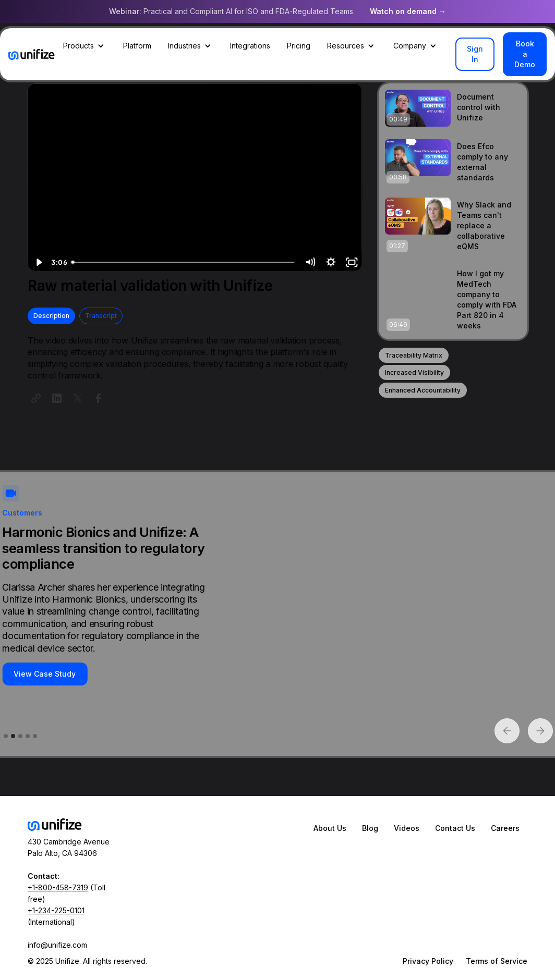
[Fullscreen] (352, 262)
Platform (137, 46)
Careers (505, 828)
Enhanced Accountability (423, 390)
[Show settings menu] (331, 262)
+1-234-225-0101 (56, 910)
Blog (370, 828)
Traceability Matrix (414, 355)
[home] (32, 54)
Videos (407, 828)
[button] (85, 46)
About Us (330, 828)
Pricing (299, 46)
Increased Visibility (414, 372)
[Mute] (310, 262)
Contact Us (455, 828)
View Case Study (45, 674)
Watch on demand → (408, 11)
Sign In (475, 54)
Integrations (250, 46)
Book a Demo (525, 54)
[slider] (183, 262)
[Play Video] (38, 262)
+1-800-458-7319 (58, 887)
